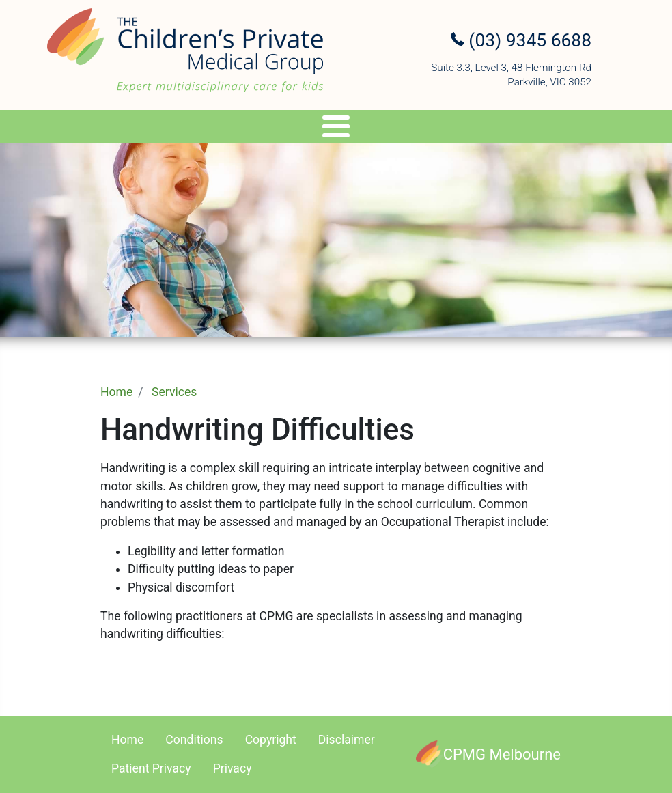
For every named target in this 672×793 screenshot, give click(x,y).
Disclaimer (347, 740)
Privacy (233, 768)
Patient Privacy (151, 768)
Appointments (437, 129)
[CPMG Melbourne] (488, 754)
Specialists (106, 129)
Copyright (271, 740)
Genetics (285, 129)
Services (199, 129)
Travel (354, 129)
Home (116, 392)
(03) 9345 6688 (521, 40)
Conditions (194, 740)
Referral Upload (546, 129)
